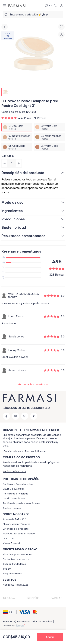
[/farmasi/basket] (56, 6)
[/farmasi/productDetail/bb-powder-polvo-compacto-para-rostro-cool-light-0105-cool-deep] (17, 147)
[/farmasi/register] (25, 451)
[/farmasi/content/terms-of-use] (14, 499)
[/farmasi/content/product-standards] (16, 529)
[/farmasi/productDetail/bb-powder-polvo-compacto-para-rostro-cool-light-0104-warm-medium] (49, 137)
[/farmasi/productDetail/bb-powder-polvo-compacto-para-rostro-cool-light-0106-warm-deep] (49, 147)
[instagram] (15, 416)
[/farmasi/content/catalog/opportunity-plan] (17, 554)
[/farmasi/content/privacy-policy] (16, 494)
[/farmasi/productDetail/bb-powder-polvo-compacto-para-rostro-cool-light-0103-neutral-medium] (17, 137)
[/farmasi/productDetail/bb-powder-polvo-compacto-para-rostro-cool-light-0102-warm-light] (49, 127)
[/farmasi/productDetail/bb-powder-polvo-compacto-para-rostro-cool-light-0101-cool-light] (17, 127)
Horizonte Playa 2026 (15, 585)
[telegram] (34, 416)
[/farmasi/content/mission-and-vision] (16, 524)
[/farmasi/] (17, 6)
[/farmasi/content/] (12, 508)
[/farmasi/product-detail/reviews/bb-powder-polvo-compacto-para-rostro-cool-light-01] (33, 385)
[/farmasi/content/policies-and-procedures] (18, 484)
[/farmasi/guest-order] (14, 471)
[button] (9, 612)
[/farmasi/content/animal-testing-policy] (21, 503)
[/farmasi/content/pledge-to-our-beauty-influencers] (9, 539)
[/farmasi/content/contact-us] (16, 559)
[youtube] (25, 416)
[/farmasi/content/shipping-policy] (14, 489)
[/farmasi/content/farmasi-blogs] (12, 574)
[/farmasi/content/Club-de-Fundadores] (14, 564)
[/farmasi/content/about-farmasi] (14, 519)
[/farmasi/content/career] (11, 543)
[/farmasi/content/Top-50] (7, 569)
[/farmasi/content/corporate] (19, 534)
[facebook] (6, 416)
